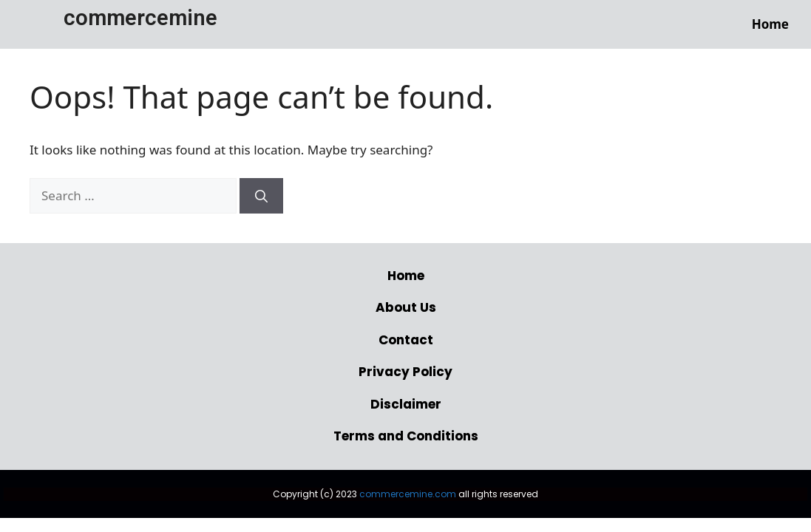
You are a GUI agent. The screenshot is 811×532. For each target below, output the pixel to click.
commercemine (140, 18)
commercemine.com (408, 494)
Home (770, 24)
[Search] (261, 196)
